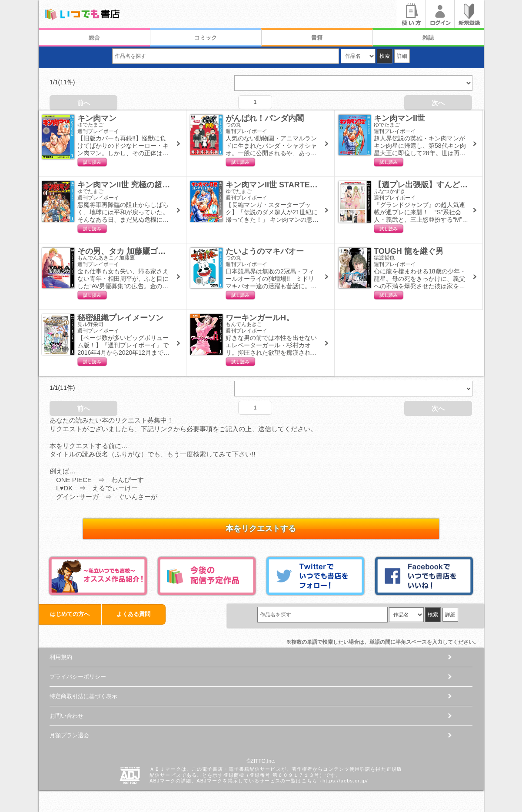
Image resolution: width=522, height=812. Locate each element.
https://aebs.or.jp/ (345, 781)
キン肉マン (97, 118)
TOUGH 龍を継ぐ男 (409, 251)
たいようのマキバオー (265, 251)
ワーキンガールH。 (260, 318)
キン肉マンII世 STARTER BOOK (283, 185)
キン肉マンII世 (399, 118)
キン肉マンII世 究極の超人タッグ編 (139, 185)
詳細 (402, 56)
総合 (94, 38)
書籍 (317, 38)
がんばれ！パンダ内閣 (265, 118)
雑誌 (428, 38)
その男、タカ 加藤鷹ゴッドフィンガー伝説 (153, 251)
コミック (206, 38)
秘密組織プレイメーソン (120, 318)
